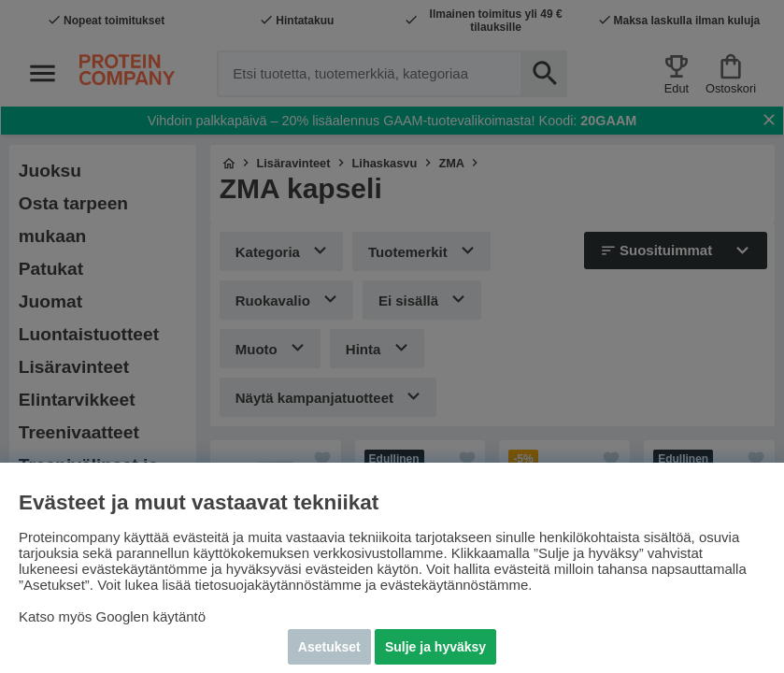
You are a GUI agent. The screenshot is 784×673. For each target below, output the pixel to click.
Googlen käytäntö (151, 616)
